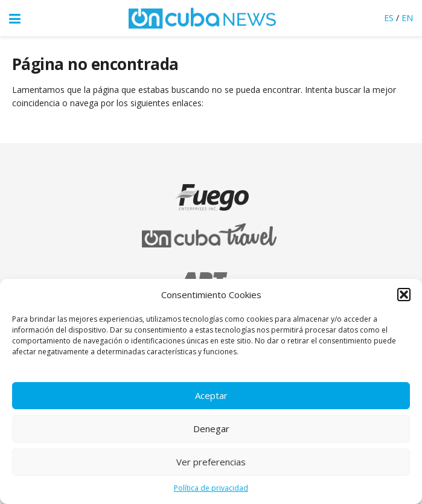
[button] (404, 295)
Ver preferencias (211, 462)
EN (407, 18)
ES (389, 18)
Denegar (211, 429)
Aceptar (211, 395)
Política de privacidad (211, 488)
